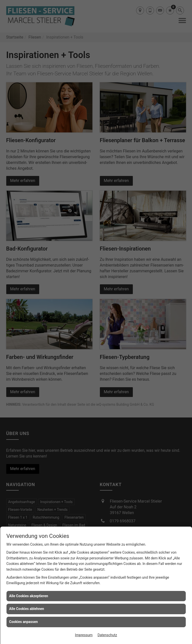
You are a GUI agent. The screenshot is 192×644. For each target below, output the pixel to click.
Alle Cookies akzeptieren (29, 596)
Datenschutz (107, 635)
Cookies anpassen (24, 622)
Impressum (84, 635)
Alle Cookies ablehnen (27, 609)
